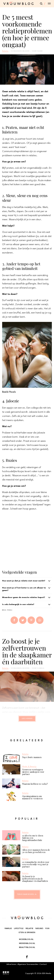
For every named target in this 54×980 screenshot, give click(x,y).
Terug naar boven (25, 894)
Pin (31, 620)
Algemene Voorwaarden (28, 964)
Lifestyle (19, 928)
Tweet (23, 620)
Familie (8, 928)
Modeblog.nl (26, 939)
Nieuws (39, 928)
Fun (47, 928)
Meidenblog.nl (27, 943)
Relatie (5, 51)
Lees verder (27, 719)
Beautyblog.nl (27, 947)
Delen (14, 620)
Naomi (40, 51)
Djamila (41, 668)
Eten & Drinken (27, 932)
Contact (43, 964)
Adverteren (11, 964)
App (40, 620)
